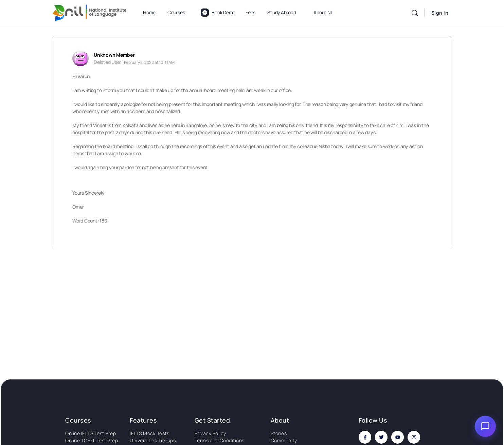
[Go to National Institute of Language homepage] (90, 12)
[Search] (415, 13)
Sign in (440, 13)
